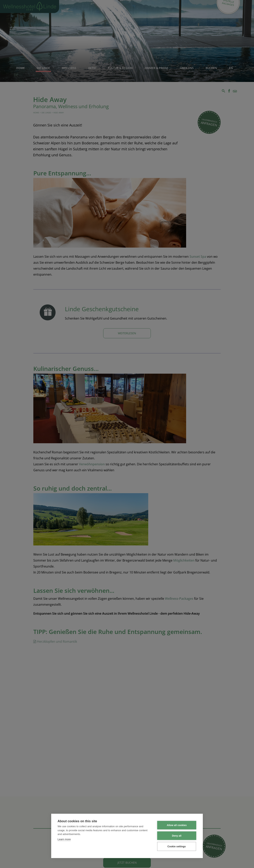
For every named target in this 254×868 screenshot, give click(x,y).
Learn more (64, 839)
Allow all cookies (177, 825)
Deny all (177, 836)
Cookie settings (177, 847)
